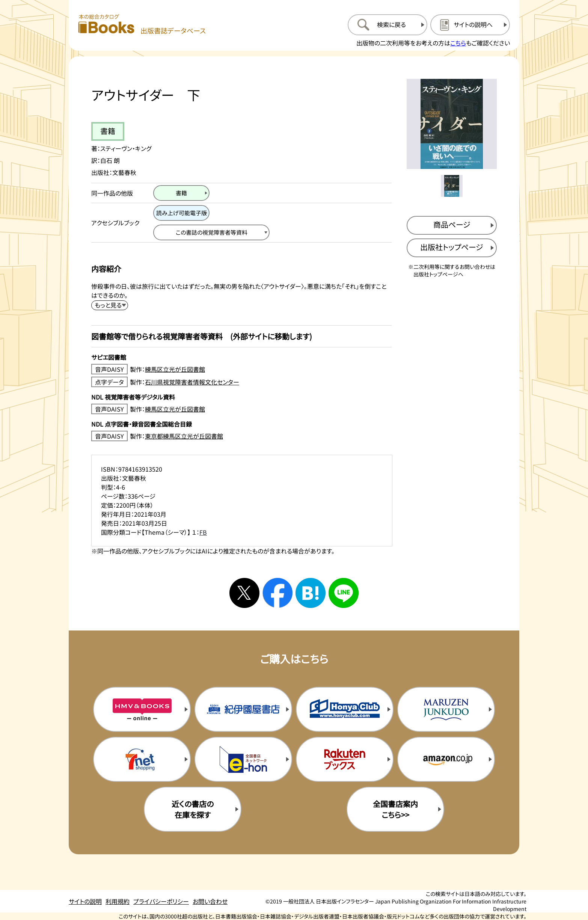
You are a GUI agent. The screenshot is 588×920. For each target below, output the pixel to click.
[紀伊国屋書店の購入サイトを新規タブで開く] (243, 709)
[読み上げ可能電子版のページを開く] (181, 213)
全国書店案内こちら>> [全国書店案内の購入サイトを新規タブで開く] (395, 809)
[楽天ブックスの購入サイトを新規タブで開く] (345, 759)
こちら (458, 43)
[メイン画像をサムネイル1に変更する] (452, 186)
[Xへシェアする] (244, 593)
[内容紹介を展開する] (110, 305)
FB (203, 532)
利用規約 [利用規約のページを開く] (118, 901)
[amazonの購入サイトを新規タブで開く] (446, 759)
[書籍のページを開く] (181, 193)
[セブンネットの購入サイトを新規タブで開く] (142, 759)
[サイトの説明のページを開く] (470, 25)
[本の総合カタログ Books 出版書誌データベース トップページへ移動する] (142, 25)
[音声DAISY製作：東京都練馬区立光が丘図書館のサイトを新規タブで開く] (241, 436)
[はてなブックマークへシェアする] (311, 593)
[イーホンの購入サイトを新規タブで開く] (243, 759)
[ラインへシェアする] (344, 593)
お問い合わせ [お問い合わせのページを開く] (210, 901)
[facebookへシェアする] (277, 593)
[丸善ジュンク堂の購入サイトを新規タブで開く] (446, 709)
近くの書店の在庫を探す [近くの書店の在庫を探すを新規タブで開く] (193, 809)
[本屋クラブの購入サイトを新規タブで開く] (345, 709)
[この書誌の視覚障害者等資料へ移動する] (211, 232)
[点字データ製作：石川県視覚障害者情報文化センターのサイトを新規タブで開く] (241, 382)
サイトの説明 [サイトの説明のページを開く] (85, 901)
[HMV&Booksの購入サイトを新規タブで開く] (142, 709)
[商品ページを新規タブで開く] (452, 225)
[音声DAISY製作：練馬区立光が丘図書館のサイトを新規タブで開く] (241, 369)
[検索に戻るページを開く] (387, 25)
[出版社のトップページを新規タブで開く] (452, 248)
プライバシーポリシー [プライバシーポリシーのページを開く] (161, 901)
